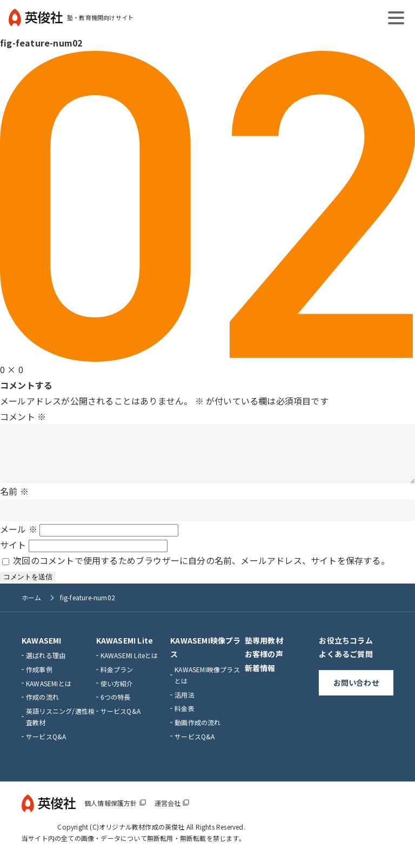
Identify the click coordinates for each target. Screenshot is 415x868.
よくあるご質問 (346, 665)
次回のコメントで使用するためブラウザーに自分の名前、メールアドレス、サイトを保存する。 (201, 571)
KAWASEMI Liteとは (129, 666)
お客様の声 (264, 665)
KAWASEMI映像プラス (205, 658)
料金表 (185, 719)
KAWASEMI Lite (125, 651)
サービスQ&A (46, 747)
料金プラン (117, 680)
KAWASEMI (42, 651)
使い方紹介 (117, 694)
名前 (14, 502)
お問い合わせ (356, 693)
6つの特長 (116, 708)
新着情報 (260, 679)
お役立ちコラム (346, 651)
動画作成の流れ (198, 733)
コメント (23, 416)
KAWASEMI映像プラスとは (207, 686)
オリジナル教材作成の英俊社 (142, 837)
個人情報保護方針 (115, 814)
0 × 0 (12, 369)
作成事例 (39, 680)
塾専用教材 (264, 651)
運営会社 (172, 814)
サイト (13, 555)
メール (19, 540)
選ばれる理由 (46, 666)
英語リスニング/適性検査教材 (60, 728)
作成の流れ (42, 708)
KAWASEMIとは (49, 694)
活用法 (185, 705)
